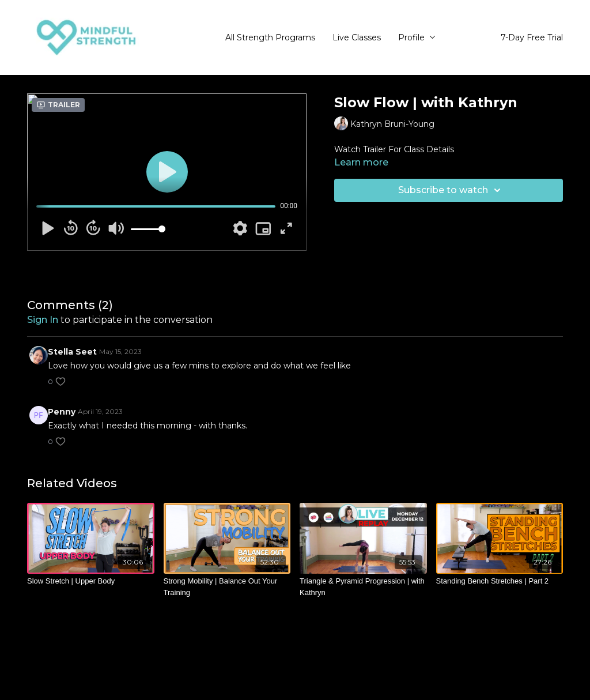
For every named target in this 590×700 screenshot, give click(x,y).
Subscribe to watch (451, 190)
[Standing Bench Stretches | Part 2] (500, 581)
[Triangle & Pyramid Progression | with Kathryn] (363, 587)
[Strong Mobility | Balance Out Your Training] (227, 587)
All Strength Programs (270, 37)
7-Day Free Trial (532, 37)
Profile (417, 37)
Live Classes (357, 37)
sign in (43, 320)
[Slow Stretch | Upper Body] (91, 581)
